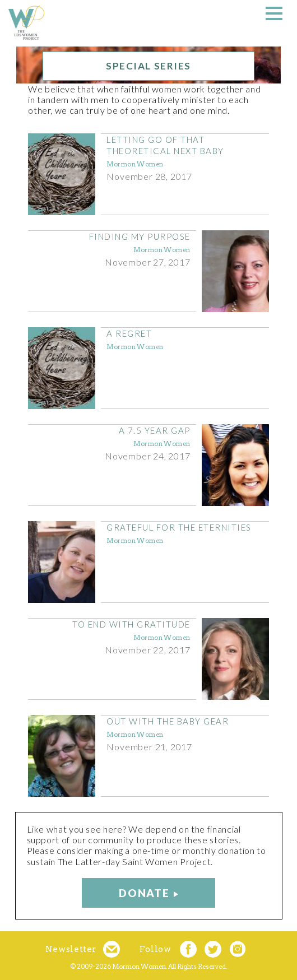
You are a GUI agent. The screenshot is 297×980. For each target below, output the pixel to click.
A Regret (129, 333)
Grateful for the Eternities (179, 527)
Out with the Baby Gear (168, 721)
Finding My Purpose (140, 236)
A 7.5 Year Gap (155, 430)
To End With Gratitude (131, 624)
